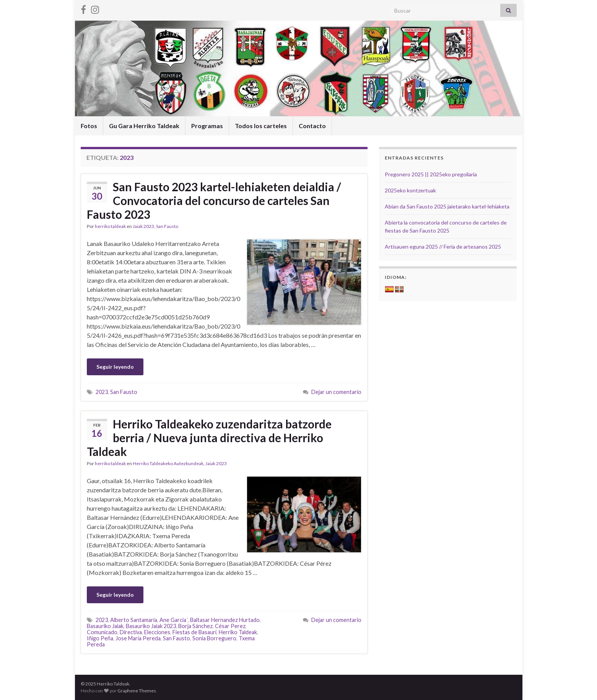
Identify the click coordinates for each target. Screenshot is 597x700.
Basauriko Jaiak (105, 626)
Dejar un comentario (336, 392)
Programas (207, 126)
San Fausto (167, 226)
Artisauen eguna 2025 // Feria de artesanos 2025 (443, 247)
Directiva (131, 632)
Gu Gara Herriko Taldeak (144, 126)
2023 (102, 392)
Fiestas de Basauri (194, 632)
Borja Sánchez (195, 626)
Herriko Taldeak (238, 632)
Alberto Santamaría (134, 620)
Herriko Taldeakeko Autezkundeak (168, 463)
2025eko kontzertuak (410, 190)
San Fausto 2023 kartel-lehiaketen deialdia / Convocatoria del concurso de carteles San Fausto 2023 (214, 200)
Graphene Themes (137, 691)
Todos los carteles (261, 126)
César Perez (230, 626)
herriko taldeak (110, 226)
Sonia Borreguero (214, 638)
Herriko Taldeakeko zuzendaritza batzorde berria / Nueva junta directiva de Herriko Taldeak (209, 438)
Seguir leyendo (115, 367)
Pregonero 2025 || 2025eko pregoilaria (431, 174)
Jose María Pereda (138, 638)
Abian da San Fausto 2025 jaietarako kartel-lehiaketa (447, 206)
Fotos (89, 126)
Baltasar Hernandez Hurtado (225, 620)
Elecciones (157, 632)
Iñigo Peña (100, 638)
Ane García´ (174, 620)
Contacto (312, 126)
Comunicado (102, 632)
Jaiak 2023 (143, 226)
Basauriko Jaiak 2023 (151, 626)
